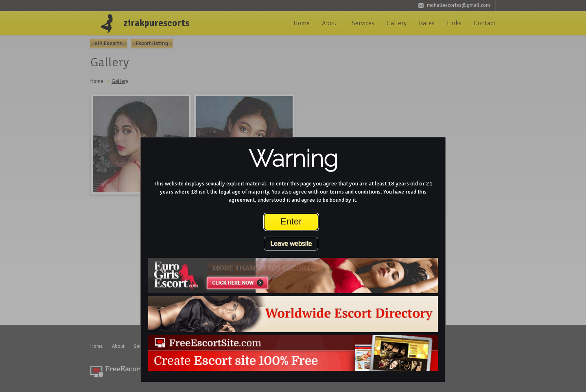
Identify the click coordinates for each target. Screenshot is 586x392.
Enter (291, 221)
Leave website (291, 243)
